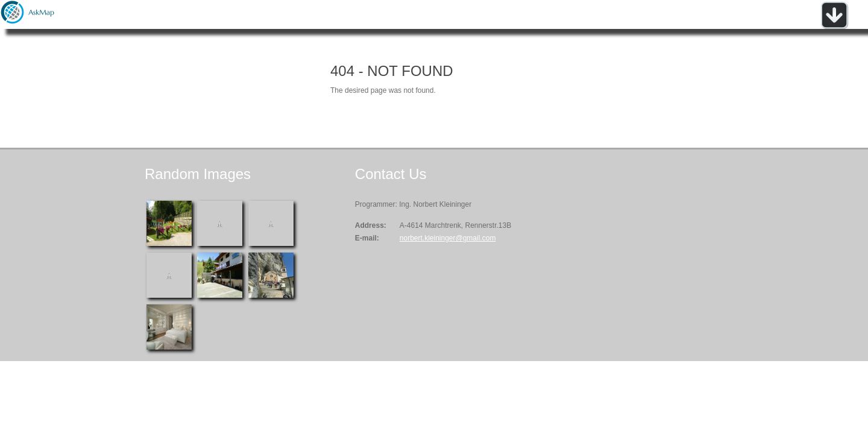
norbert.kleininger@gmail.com (448, 238)
